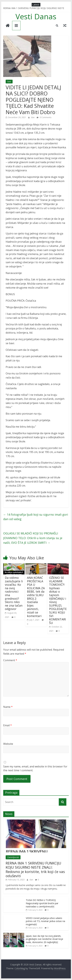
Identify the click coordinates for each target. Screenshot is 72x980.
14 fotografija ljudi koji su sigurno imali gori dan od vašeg (36, 517)
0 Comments (44, 117)
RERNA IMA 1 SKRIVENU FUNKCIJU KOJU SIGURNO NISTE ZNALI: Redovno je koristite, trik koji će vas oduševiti (35, 869)
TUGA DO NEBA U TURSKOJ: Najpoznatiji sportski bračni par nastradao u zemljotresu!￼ (42, 903)
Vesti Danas (36, 16)
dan (33, 117)
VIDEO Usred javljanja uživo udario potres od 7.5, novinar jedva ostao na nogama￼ (45, 921)
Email (8, 725)
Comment (10, 660)
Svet (9, 82)
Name (8, 707)
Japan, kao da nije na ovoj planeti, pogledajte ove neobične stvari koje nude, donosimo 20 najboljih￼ (44, 939)
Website (8, 744)
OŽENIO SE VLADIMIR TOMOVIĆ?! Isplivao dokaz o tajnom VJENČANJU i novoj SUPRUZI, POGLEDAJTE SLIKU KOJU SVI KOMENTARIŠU (58, 600)
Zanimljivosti (13, 857)
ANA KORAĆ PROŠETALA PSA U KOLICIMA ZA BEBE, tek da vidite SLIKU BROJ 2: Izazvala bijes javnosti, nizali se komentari (36, 597)
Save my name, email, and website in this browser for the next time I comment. (35, 768)
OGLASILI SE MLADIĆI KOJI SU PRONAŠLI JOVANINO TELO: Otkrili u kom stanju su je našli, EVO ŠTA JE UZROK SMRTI (33, 538)
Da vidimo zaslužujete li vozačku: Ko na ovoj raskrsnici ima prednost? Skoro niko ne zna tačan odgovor (14, 593)
